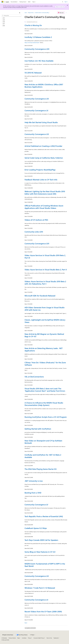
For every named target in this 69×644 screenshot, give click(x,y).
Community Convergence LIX (37, 134)
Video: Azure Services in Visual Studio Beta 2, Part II (46, 270)
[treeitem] (11, 18)
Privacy (29, 638)
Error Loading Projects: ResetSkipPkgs (40, 170)
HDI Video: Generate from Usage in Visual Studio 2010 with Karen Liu (45, 309)
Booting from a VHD (33, 493)
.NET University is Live (34, 481)
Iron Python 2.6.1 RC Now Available (39, 61)
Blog (18, 638)
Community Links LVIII (34, 232)
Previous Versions (12, 638)
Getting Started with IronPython (38, 429)
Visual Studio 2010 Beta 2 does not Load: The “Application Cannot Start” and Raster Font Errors (45, 390)
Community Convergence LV (36, 505)
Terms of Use (49, 638)
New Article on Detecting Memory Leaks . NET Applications (44, 349)
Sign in (66, 2)
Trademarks (56, 638)
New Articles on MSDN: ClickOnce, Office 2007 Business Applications (44, 86)
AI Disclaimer (4, 638)
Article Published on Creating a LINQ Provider (43, 146)
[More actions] (66, 13)
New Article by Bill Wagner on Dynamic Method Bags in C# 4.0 (44, 335)
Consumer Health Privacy (39, 638)
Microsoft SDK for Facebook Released (40, 296)
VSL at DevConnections (34, 377)
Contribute (24, 638)
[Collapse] (20, 13)
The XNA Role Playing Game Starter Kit (41, 469)
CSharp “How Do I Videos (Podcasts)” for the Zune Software (45, 364)
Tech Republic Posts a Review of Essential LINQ (44, 516)
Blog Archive (31, 13)
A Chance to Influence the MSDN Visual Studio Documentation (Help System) (44, 404)
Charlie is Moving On (33, 25)
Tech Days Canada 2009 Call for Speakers (41, 540)
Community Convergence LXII (37, 49)
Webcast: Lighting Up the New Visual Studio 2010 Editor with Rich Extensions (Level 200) (45, 193)
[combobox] (11, 16)
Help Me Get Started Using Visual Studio (41, 122)
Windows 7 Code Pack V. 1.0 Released (40, 588)
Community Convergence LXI (37, 99)
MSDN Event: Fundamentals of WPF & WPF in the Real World (45, 565)
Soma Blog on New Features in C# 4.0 (40, 552)
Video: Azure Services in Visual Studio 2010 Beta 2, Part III (45, 256)
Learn (26, 13)
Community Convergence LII (36, 600)
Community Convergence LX (36, 110)
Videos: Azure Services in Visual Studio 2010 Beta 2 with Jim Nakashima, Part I (45, 283)
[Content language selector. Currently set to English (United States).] (8, 635)
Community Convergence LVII (37, 244)
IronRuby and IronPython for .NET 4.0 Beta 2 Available (43, 456)
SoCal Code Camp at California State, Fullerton (44, 158)
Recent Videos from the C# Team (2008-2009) (43, 611)
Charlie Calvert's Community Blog (42, 13)
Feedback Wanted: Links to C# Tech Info (41, 180)
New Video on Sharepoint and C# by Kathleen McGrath (43, 442)
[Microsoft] (2, 2)
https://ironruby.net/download (32, 43)
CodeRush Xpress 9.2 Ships (36, 528)
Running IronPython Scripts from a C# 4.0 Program (46, 417)
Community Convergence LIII (37, 576)
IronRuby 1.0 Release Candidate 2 (38, 37)
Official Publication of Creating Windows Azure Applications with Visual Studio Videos (44, 207)
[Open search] (63, 2)
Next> (26, 623)
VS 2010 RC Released (33, 73)
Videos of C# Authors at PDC (36, 220)
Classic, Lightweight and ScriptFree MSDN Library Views (45, 321)
